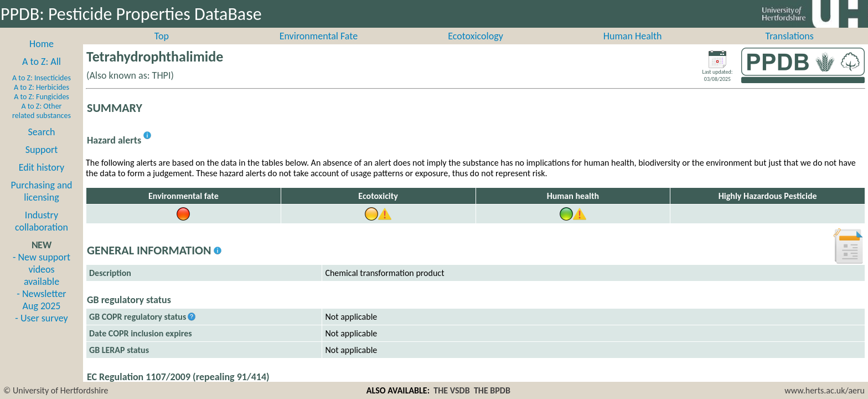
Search (42, 144)
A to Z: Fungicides (42, 109)
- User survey (41, 330)
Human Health (633, 48)
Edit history (42, 180)
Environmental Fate (319, 48)
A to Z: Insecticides (42, 90)
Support (42, 162)
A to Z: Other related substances (42, 123)
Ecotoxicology (476, 48)
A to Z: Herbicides (42, 99)
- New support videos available (42, 282)
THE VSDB (451, 390)
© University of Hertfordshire (56, 390)
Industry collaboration (42, 233)
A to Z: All (42, 74)
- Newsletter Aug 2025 (41, 312)
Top (162, 48)
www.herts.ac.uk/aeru (825, 390)
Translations (790, 48)
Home (42, 56)
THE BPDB (492, 390)
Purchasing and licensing (41, 203)
